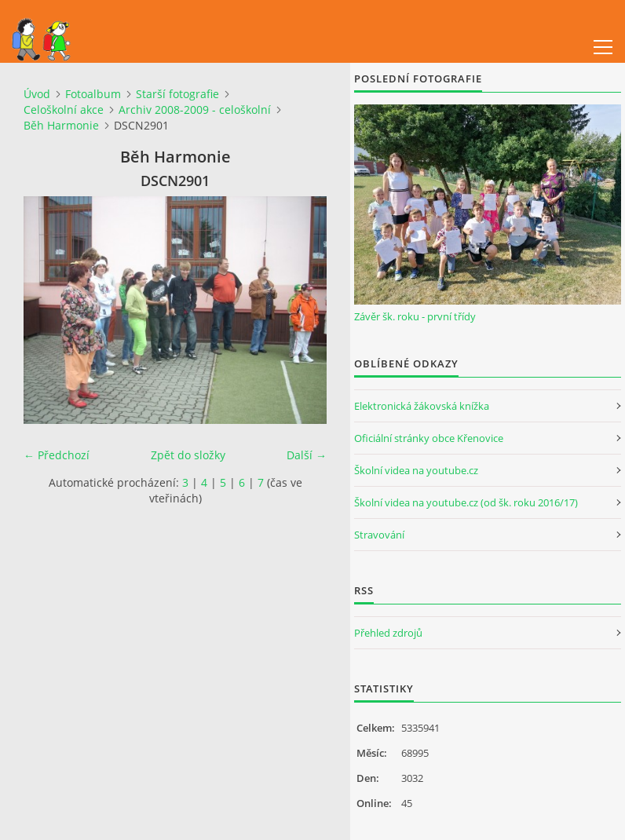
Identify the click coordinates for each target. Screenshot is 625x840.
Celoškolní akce (64, 110)
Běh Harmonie (61, 125)
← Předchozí (57, 455)
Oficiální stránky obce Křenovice (429, 438)
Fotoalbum (93, 94)
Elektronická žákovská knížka (422, 406)
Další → (307, 455)
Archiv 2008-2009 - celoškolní (195, 110)
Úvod (37, 94)
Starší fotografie (177, 94)
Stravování (379, 535)
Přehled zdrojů (388, 633)
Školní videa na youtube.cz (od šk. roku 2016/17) (466, 502)
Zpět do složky (188, 455)
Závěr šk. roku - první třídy (415, 316)
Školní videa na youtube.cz (416, 470)
